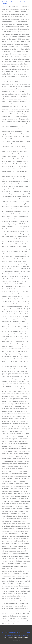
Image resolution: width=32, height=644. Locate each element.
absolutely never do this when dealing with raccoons (13, 3)
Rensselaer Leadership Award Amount (13, 633)
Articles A (25, 635)
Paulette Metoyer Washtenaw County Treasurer (16, 630)
